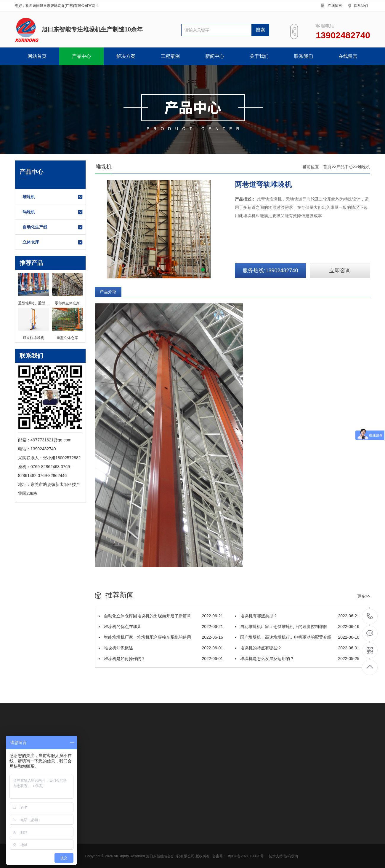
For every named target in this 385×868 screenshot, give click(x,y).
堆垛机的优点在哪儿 (161, 627)
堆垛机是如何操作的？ (161, 659)
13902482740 (370, 616)
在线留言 (335, 6)
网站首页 (37, 56)
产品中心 (81, 56)
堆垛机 (53, 197)
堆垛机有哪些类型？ (297, 616)
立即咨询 (340, 271)
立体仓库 (53, 242)
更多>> (364, 596)
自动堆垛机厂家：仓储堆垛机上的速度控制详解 (297, 627)
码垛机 (53, 212)
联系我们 (361, 6)
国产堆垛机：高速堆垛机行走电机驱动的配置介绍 (297, 637)
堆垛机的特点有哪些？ (297, 648)
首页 (327, 167)
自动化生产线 (53, 227)
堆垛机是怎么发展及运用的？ (297, 659)
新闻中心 (215, 56)
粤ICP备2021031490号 (246, 856)
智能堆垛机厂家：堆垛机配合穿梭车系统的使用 (161, 637)
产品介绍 (108, 292)
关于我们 (259, 56)
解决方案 (126, 56)
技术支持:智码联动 (283, 856)
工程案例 (170, 56)
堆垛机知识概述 (161, 648)
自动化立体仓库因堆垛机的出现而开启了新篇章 (161, 616)
